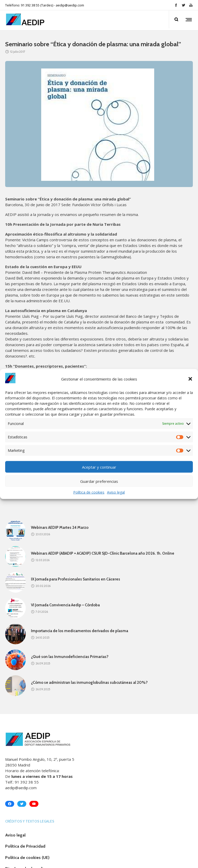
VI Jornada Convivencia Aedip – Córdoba (65, 605)
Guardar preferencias (99, 481)
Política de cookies (89, 492)
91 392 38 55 (27, 782)
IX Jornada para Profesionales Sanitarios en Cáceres (76, 579)
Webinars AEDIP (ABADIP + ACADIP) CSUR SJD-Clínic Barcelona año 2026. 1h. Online (103, 553)
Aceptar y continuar (99, 467)
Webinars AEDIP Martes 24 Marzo (60, 528)
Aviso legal (116, 492)
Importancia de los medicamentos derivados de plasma (80, 631)
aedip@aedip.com (70, 5)
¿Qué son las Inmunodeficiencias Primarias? (70, 657)
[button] (190, 379)
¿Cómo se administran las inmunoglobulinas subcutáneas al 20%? (89, 683)
